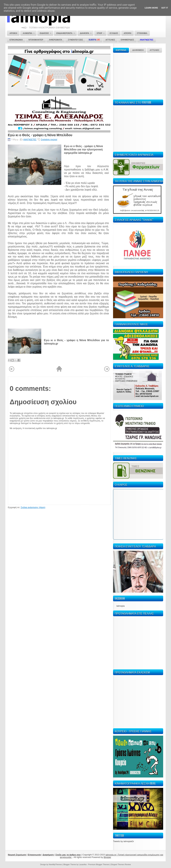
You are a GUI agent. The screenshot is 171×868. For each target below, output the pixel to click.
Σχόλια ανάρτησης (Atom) (33, 507)
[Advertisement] (138, 76)
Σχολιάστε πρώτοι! (49, 140)
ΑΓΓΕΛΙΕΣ (154, 50)
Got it (165, 8)
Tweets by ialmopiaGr (123, 841)
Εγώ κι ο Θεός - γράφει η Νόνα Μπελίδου (40, 135)
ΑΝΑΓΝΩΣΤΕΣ (30, 140)
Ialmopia (120, 606)
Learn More (151, 8)
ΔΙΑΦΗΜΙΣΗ (138, 50)
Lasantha (83, 864)
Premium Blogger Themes (99, 864)
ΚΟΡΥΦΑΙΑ (121, 50)
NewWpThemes (55, 864)
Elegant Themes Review (121, 864)
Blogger (107, 857)
